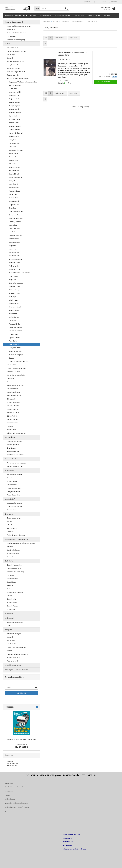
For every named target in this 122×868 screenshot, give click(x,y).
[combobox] (60, 38)
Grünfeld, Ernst (14, 171)
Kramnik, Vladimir (15, 222)
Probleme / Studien (13, 372)
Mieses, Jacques (14, 242)
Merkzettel (113, 2)
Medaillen (10, 532)
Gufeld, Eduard (14, 174)
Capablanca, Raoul (15, 126)
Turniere (10, 651)
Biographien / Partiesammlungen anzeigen (23, 82)
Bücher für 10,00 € (13, 413)
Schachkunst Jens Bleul (13, 665)
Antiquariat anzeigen (14, 634)
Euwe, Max (12, 140)
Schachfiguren (12, 481)
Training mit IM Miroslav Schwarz (16, 670)
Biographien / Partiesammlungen (18, 78)
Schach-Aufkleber (13, 553)
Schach (9, 596)
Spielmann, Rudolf (15, 307)
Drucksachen (11, 510)
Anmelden (22, 693)
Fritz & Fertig (11, 29)
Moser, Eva (12, 249)
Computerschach (13, 423)
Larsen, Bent (13, 225)
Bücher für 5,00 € (13, 416)
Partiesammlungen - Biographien (18, 654)
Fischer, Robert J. (14, 143)
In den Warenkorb (106, 82)
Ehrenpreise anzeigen (14, 518)
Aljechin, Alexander (15, 85)
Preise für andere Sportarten (16, 535)
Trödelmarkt (9, 613)
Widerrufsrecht (10, 799)
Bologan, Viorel (14, 109)
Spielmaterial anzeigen (15, 475)
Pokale (9, 521)
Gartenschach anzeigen (15, 441)
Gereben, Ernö (13, 160)
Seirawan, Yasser (15, 293)
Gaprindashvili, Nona (16, 150)
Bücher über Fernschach (15, 466)
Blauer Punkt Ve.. (22, 764)
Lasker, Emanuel (14, 229)
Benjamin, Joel (14, 99)
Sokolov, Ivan (13, 300)
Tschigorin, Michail (15, 348)
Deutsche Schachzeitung (15, 572)
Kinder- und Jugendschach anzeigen (19, 26)
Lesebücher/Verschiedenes (16, 647)
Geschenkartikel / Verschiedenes (16, 539)
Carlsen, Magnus (14, 130)
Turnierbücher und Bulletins (16, 375)
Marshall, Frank (14, 239)
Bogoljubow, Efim (14, 106)
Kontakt (8, 795)
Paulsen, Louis (14, 266)
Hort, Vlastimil (13, 184)
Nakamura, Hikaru (15, 256)
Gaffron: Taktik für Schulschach (18, 33)
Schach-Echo (11, 599)
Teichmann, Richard (15, 331)
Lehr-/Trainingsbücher (14, 65)
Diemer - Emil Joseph (16, 133)
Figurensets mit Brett (14, 488)
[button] (96, 2)
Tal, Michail (13, 321)
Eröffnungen (11, 55)
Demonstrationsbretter (15, 507)
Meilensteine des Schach (15, 385)
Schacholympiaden (13, 402)
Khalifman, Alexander (16, 211)
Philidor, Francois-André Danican (20, 273)
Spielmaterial (79, 16)
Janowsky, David (14, 191)
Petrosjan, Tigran (14, 269)
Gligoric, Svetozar (15, 167)
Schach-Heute (12, 602)
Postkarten (11, 557)
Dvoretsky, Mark (14, 136)
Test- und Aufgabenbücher (16, 72)
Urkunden (10, 525)
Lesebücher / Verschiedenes (17, 368)
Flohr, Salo (12, 147)
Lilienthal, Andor (14, 232)
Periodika (10, 426)
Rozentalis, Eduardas (16, 283)
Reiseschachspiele (13, 495)
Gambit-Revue (12, 582)
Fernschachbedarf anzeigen (16, 463)
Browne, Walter (14, 123)
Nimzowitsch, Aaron (15, 259)
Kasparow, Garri (14, 205)
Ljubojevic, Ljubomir (15, 235)
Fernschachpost (12, 579)
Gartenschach (45, 16)
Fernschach (11, 382)
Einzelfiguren (11, 448)
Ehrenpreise (9, 514)
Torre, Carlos (13, 341)
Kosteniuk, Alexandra (16, 218)
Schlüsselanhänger (13, 550)
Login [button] (103, 2)
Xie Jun (11, 358)
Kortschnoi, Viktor (15, 215)
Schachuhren (11, 478)
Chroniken (10, 379)
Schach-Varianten (13, 409)
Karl (8, 589)
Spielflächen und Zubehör (15, 455)
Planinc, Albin (13, 276)
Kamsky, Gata (13, 198)
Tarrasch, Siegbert (15, 324)
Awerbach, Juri (14, 96)
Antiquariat (9, 630)
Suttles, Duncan (14, 317)
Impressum (9, 791)
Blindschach (11, 399)
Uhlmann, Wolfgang (15, 351)
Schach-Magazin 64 (14, 606)
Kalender (10, 547)
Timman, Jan (13, 334)
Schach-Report (12, 609)
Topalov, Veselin (14, 338)
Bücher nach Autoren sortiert (17, 433)
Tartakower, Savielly (15, 327)
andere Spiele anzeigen (15, 622)
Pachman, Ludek (14, 263)
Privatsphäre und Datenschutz (15, 787)
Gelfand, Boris (13, 157)
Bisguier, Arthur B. (15, 102)
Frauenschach (12, 365)
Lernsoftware (11, 36)
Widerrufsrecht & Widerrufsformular (17, 807)
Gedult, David (13, 153)
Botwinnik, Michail (15, 113)
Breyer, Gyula (13, 116)
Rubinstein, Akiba (15, 286)
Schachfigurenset (13, 445)
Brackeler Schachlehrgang (16, 40)
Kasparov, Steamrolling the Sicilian (22, 739)
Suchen (87, 2)
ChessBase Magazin (14, 568)
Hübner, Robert (14, 188)
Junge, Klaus (13, 194)
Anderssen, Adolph (15, 92)
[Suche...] (37, 8)
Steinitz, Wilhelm (14, 310)
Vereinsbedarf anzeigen (15, 503)
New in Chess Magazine (15, 592)
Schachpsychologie (14, 392)
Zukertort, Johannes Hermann (19, 361)
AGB (6, 811)
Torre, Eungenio (14, 344)
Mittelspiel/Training (13, 68)
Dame (9, 626)
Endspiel (10, 58)
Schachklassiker (13, 389)
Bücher (33, 16)
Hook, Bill (12, 181)
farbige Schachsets (14, 492)
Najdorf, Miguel (14, 252)
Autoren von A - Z (13, 661)
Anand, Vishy (13, 89)
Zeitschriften (9, 561)
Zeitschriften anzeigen (14, 565)
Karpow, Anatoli (14, 201)
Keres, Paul (13, 208)
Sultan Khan (13, 314)
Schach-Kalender (13, 406)
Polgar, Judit (13, 280)
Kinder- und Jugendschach (16, 16)
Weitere (107, 16)
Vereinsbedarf (94, 16)
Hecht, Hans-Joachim (16, 177)
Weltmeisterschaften (14, 396)
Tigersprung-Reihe (13, 75)
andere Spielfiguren (13, 451)
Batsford (22, 762)
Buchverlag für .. (22, 766)
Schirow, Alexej (14, 290)
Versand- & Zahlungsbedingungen (16, 803)
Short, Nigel (13, 297)
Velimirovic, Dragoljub (16, 355)
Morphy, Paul (13, 246)
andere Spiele (11, 430)
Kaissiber (10, 585)
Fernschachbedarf (62, 16)
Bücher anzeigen (13, 48)
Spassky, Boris (14, 303)
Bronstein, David (14, 119)
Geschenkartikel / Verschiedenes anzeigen (21, 543)
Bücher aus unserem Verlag (16, 51)
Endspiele (10, 637)
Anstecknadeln (12, 528)
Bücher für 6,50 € (13, 419)
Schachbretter (12, 485)
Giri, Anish (12, 164)
